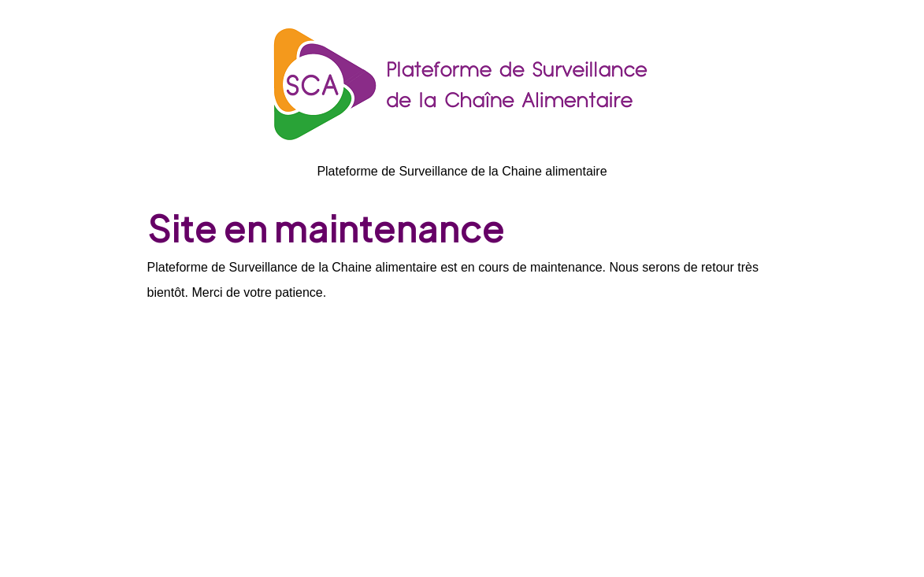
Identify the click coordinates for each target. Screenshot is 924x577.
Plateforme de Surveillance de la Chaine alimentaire (462, 171)
